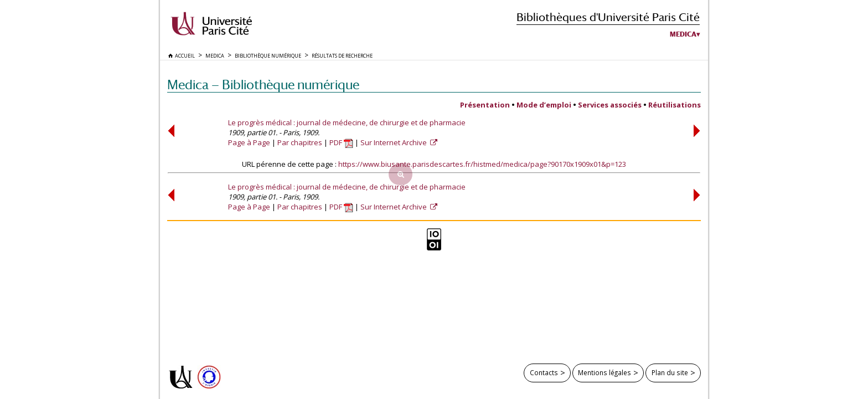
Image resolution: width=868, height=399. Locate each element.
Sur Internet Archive (394, 142)
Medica (683, 34)
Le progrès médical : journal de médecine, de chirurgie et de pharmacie (347, 122)
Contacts (544, 372)
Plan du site (670, 372)
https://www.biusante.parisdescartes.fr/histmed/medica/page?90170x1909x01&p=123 (482, 164)
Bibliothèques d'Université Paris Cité (608, 17)
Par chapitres (300, 142)
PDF (341, 142)
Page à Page (249, 142)
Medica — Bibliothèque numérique (263, 85)
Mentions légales (604, 372)
